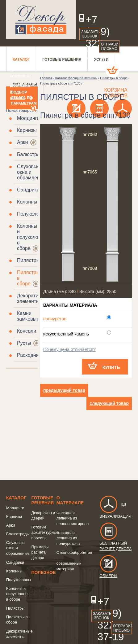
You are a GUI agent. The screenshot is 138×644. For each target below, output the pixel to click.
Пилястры (28, 260)
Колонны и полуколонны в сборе (32, 237)
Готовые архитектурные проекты (45, 532)
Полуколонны (33, 214)
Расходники (30, 355)
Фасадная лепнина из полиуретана (68, 538)
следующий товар (109, 403)
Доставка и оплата (16, 91)
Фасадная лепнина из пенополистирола (73, 518)
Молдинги (28, 118)
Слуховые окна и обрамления (31, 172)
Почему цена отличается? (69, 349)
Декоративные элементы (33, 298)
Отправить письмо (110, 46)
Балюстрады (32, 154)
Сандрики (28, 190)
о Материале (70, 500)
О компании (16, 73)
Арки (23, 142)
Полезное (43, 572)
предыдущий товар (64, 390)
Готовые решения (42, 500)
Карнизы (27, 130)
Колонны (27, 202)
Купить (111, 367)
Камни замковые (28, 316)
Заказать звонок (90, 34)
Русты (24, 343)
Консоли (27, 331)
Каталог (16, 498)
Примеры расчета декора (40, 552)
